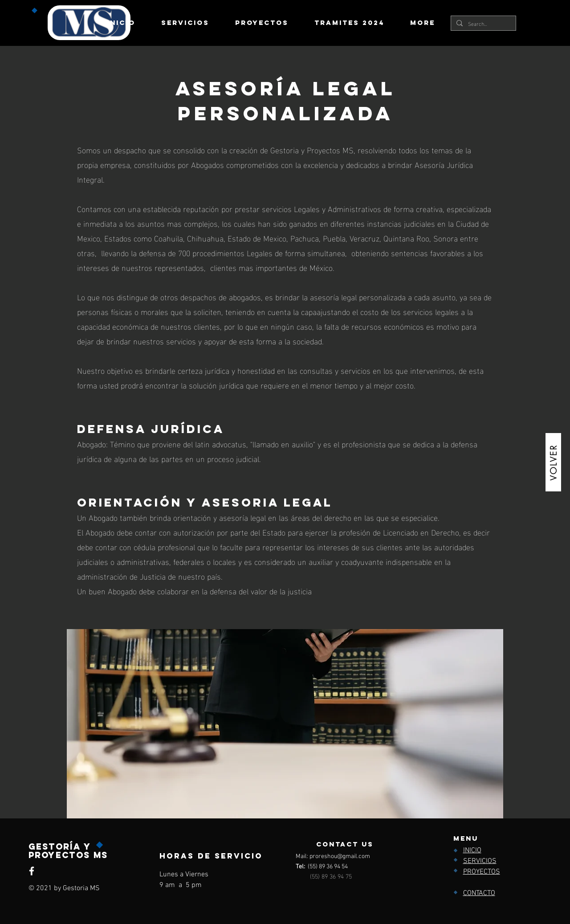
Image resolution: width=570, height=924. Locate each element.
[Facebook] (32, 871)
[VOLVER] (553, 462)
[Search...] (482, 23)
